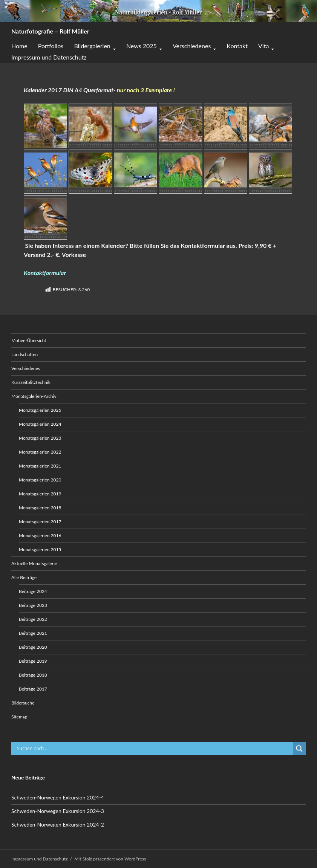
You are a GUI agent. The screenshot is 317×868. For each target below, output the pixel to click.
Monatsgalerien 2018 (40, 508)
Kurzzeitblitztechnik (31, 382)
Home (19, 46)
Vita (263, 46)
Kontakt (237, 46)
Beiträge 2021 (33, 633)
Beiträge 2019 (33, 661)
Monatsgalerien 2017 (40, 522)
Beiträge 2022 (33, 619)
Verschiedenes (192, 46)
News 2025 (142, 46)
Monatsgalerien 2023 (40, 438)
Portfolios (51, 46)
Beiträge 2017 (33, 689)
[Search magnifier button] (299, 749)
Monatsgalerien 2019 (40, 494)
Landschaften (25, 354)
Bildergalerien (92, 46)
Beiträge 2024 (33, 591)
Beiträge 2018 (33, 675)
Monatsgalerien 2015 (40, 549)
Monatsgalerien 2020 (40, 480)
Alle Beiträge (24, 577)
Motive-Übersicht (29, 340)
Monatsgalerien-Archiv (34, 396)
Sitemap (19, 717)
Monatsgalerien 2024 (40, 424)
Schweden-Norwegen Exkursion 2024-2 (58, 824)
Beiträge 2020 (33, 647)
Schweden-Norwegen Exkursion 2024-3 (58, 811)
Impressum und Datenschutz (49, 57)
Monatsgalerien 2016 (40, 536)
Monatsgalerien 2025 (40, 410)
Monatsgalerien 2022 (40, 452)
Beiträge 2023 (33, 605)
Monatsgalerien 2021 (40, 466)
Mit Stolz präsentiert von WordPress (110, 859)
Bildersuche (23, 703)
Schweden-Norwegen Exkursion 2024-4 (58, 797)
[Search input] (154, 749)
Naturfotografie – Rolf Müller (50, 31)
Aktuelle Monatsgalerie (34, 563)
